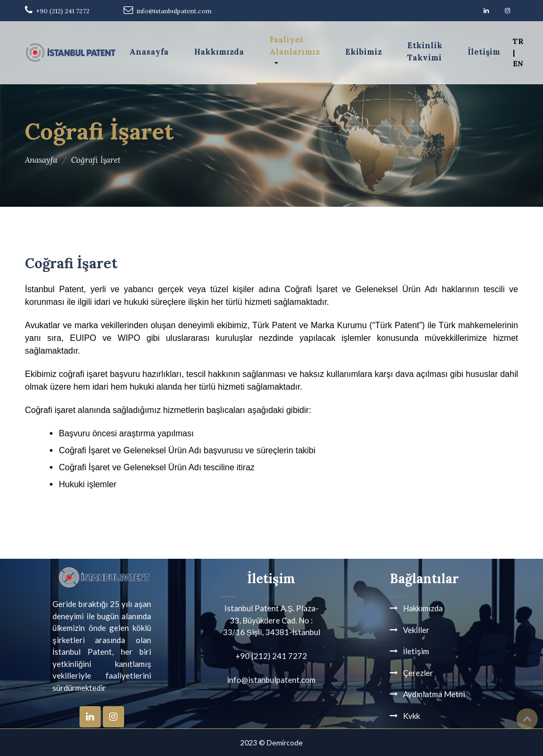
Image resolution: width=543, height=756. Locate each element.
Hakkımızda (219, 52)
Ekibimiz (364, 52)
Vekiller (416, 630)
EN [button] (518, 64)
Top (527, 719)
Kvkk (411, 716)
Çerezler (418, 673)
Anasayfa (149, 52)
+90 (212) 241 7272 (63, 11)
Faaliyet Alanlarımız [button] (295, 46)
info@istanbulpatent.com (174, 11)
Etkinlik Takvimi (425, 51)
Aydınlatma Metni (434, 694)
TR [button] (518, 41)
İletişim (484, 52)
